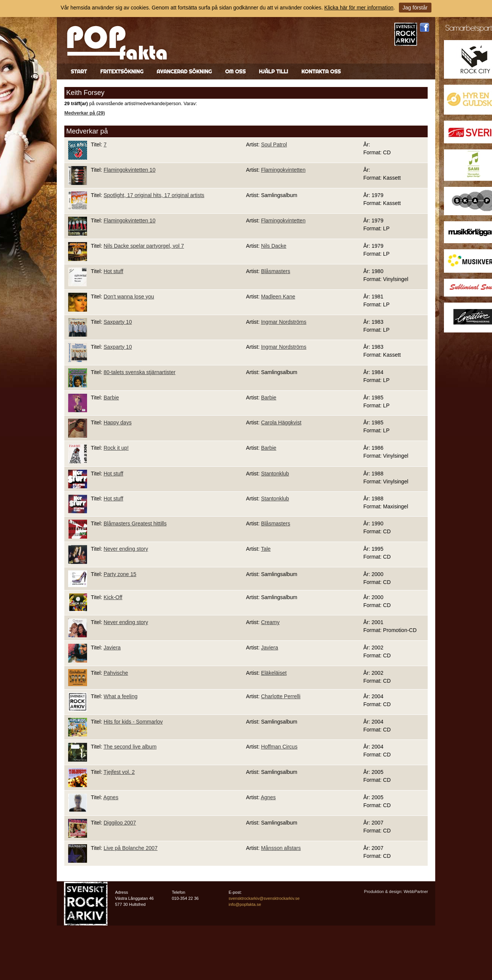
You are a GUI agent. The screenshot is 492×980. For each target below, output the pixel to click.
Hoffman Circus (279, 747)
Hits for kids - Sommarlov (133, 722)
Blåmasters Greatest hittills (135, 523)
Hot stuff (114, 271)
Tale (266, 549)
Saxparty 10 (118, 322)
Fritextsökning (122, 71)
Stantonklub (275, 474)
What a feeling (121, 696)
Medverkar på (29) (85, 113)
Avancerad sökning (184, 71)
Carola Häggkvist (281, 422)
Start (79, 71)
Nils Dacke (274, 246)
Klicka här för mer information (359, 8)
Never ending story (126, 549)
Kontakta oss (321, 71)
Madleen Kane (278, 297)
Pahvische (116, 673)
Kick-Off (113, 597)
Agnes (111, 797)
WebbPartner (416, 891)
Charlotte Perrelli (281, 696)
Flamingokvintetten (283, 170)
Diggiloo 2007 (120, 823)
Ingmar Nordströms (284, 322)
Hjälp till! (273, 71)
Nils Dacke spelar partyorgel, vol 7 (144, 246)
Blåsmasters (276, 271)
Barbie (111, 398)
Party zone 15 (120, 574)
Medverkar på (87, 131)
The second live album (130, 747)
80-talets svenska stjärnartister (140, 372)
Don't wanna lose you (129, 297)
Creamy (270, 622)
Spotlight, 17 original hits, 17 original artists (154, 195)
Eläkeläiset (274, 673)
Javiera (112, 648)
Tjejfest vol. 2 (119, 772)
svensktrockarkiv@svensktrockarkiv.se (264, 898)
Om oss (235, 71)
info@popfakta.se (245, 904)
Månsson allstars (281, 848)
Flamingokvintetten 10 (130, 170)
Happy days (118, 422)
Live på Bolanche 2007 (131, 848)
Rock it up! (116, 448)
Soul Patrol (274, 144)
